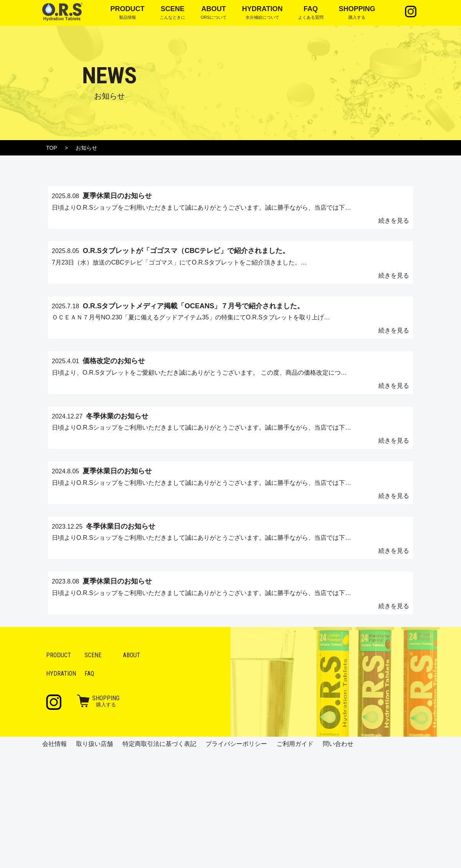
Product (59, 772)
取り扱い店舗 (95, 861)
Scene (93, 772)
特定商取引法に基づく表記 (159, 861)
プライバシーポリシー (236, 861)
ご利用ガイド (295, 861)
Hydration (61, 790)
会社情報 (55, 861)
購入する (106, 818)
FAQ (89, 790)
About (132, 772)
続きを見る (361, 231)
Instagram (409, 12)
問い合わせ (338, 861)
